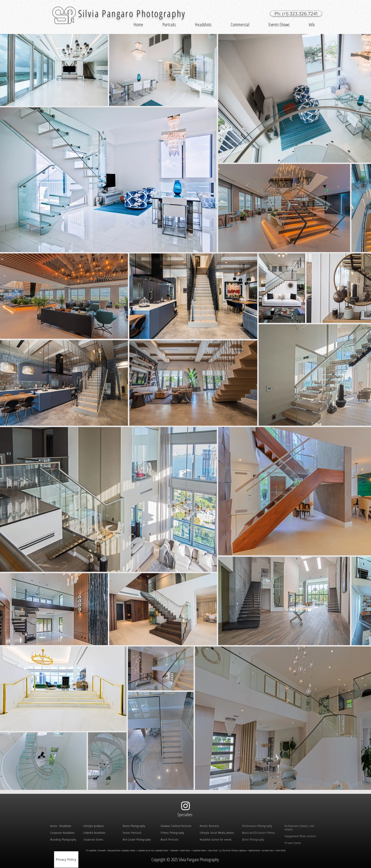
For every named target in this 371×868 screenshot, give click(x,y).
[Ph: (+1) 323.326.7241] (296, 13)
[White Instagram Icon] (185, 806)
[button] (169, 25)
